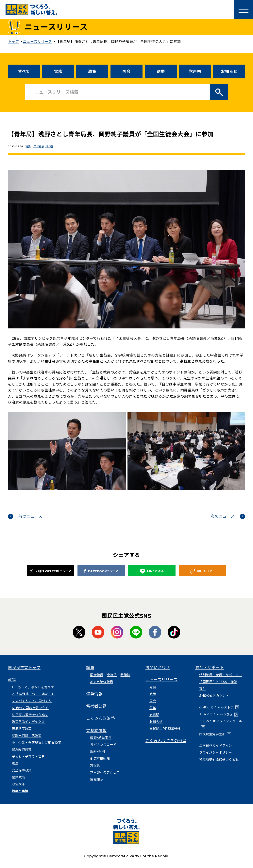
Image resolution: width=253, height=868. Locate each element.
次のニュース (223, 516)
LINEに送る (152, 571)
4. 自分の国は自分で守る (30, 708)
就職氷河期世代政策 (27, 736)
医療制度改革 (22, 729)
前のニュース (30, 516)
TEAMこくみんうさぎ (216, 714)
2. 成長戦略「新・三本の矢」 (33, 694)
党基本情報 (96, 731)
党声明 (195, 71)
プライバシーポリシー (216, 753)
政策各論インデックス (28, 722)
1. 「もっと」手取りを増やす (33, 687)
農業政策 (18, 777)
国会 (126, 71)
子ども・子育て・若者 (28, 757)
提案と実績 (20, 791)
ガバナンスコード (103, 745)
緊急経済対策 (22, 750)
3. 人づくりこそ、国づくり (32, 701)
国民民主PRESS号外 (165, 729)
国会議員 (97, 675)
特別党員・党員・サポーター (221, 675)
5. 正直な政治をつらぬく (30, 715)
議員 (90, 668)
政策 (92, 71)
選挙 (161, 71)
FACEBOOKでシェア (101, 571)
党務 (58, 71)
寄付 (202, 689)
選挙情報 (94, 694)
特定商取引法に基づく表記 (219, 759)
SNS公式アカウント (214, 696)
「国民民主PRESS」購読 (218, 682)
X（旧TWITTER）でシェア (50, 571)
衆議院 (112, 675)
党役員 (95, 765)
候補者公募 (96, 706)
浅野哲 (52, 146)
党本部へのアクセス (105, 773)
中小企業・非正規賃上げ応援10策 (37, 743)
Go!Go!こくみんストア (217, 707)
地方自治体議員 (102, 682)
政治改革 (18, 784)
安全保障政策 (22, 770)
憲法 (15, 763)
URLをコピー (203, 571)
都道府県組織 (100, 758)
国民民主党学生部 (212, 734)
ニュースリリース (162, 680)
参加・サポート (210, 668)
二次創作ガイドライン (216, 746)
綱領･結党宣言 (101, 738)
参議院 (125, 675)
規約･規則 (98, 752)
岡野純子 (40, 146)
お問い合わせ (158, 668)
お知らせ (229, 71)
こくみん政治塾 (101, 718)
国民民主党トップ (24, 668)
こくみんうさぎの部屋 (166, 741)
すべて (24, 71)
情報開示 (97, 779)
